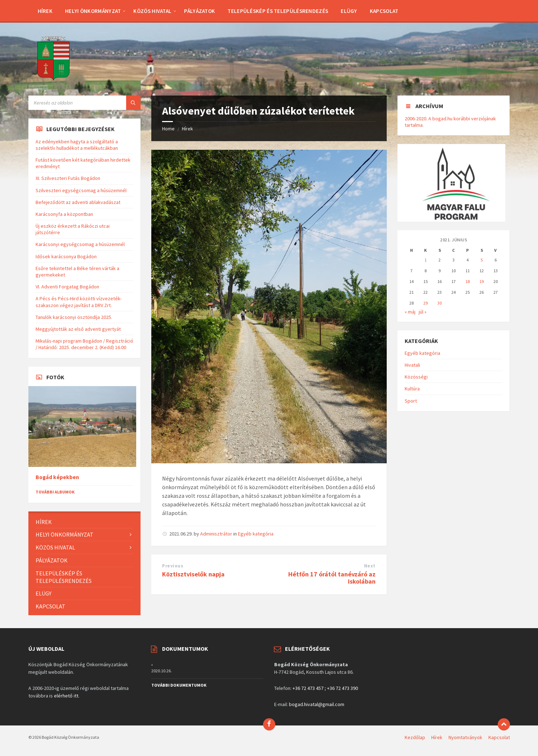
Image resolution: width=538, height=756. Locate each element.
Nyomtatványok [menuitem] (465, 737)
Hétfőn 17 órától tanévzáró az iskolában (332, 578)
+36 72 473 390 (342, 688)
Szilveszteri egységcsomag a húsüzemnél (81, 190)
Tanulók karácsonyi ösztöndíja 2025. (74, 317)
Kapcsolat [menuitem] (499, 737)
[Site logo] (54, 82)
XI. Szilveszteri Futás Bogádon (68, 178)
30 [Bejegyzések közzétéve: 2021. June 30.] (440, 303)
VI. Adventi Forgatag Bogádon (67, 287)
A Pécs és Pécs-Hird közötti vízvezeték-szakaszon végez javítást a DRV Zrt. (79, 302)
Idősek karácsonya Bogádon (66, 256)
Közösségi (416, 377)
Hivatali (412, 365)
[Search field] (84, 103)
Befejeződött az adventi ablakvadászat (78, 202)
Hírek (187, 129)
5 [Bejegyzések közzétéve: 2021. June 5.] (482, 260)
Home (168, 129)
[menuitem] (45, 11)
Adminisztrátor (216, 534)
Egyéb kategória (256, 534)
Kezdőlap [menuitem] (415, 737)
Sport (411, 401)
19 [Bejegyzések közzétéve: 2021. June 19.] (482, 281)
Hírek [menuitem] (437, 737)
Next (370, 566)
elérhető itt (66, 696)
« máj (410, 312)
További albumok (55, 492)
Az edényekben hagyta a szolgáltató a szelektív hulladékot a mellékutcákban (77, 145)
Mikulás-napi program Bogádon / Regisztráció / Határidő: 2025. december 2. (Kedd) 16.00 (84, 344)
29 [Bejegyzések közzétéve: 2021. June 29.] (426, 303)
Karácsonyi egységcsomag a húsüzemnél (80, 244)
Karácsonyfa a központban (64, 214)
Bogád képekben (57, 477)
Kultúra (412, 389)
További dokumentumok (179, 685)
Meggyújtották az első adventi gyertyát (78, 329)
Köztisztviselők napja (193, 574)
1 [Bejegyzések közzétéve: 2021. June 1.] (426, 260)
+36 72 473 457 (308, 688)
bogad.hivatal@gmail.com (317, 704)
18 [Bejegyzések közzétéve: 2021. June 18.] (468, 281)
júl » (423, 312)
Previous (173, 566)
